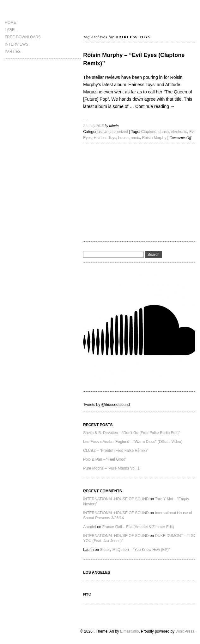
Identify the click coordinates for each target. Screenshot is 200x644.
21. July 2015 (93, 126)
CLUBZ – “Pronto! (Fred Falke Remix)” (115, 451)
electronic (179, 132)
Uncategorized (116, 132)
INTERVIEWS (16, 44)
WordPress (185, 631)
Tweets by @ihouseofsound (106, 405)
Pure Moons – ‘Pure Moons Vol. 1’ (112, 468)
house (123, 138)
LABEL (11, 30)
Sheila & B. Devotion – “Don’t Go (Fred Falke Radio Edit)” (131, 433)
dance (164, 132)
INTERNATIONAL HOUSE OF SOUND (116, 499)
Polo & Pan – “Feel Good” (105, 459)
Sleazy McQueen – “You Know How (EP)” (135, 550)
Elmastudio (129, 631)
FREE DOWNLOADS (23, 37)
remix (135, 138)
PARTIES (13, 52)
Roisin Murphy (154, 138)
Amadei (90, 527)
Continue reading (155, 106)
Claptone (149, 132)
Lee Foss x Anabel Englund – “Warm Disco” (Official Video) (133, 442)
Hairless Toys (105, 138)
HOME (10, 22)
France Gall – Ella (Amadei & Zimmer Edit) (138, 527)
